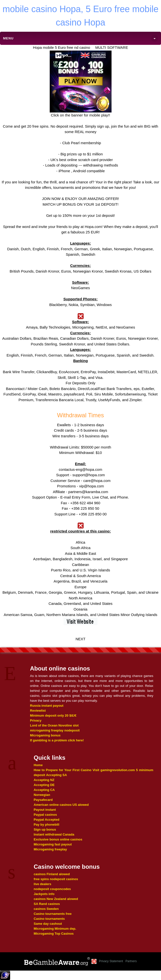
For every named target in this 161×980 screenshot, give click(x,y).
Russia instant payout (47, 706)
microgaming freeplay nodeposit (55, 730)
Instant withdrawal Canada (54, 834)
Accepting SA (57, 775)
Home (38, 765)
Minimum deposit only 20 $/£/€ (53, 715)
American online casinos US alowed (61, 805)
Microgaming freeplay (50, 849)
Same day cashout (48, 924)
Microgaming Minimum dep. (55, 929)
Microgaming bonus (45, 735)
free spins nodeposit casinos (56, 879)
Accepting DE (44, 785)
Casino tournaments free (53, 914)
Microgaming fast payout (53, 844)
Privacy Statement (111, 961)
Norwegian (42, 795)
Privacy (36, 720)
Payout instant (45, 810)
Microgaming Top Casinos (54, 934)
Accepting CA (44, 790)
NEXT (80, 639)
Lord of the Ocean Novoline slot (54, 725)
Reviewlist (38, 711)
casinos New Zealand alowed (56, 899)
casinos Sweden (46, 909)
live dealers (42, 884)
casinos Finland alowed (52, 874)
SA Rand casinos (47, 904)
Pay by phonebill (46, 825)
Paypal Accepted (46, 820)
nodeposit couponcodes (52, 889)
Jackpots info (44, 894)
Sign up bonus (45, 829)
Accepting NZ (44, 780)
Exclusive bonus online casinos (58, 839)
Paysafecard (43, 800)
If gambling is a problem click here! (57, 740)
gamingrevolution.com (118, 770)
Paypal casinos (45, 815)
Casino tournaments (49, 919)
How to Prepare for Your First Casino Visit (66, 770)
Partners (131, 961)
